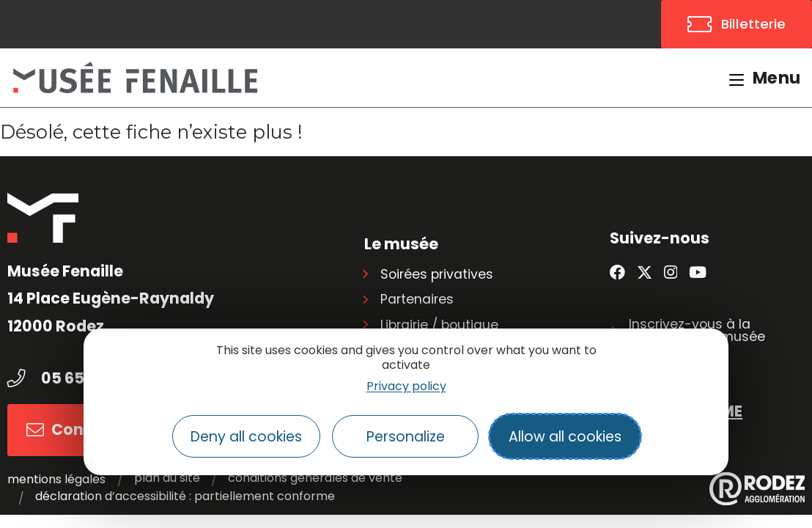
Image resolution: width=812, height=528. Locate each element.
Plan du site (166, 478)
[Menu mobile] (765, 78)
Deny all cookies (246, 437)
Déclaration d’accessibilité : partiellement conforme (185, 497)
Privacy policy (406, 386)
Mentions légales (56, 479)
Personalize (406, 437)
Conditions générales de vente (314, 478)
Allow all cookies (565, 437)
